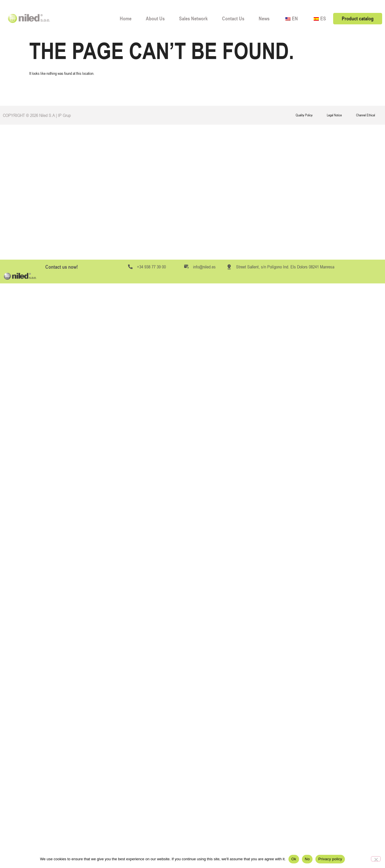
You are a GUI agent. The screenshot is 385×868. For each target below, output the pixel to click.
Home (126, 18)
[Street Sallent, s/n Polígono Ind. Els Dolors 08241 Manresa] (229, 355)
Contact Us (233, 18)
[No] (376, 859)
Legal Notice (334, 115)
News (264, 18)
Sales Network (193, 18)
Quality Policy (304, 115)
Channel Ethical (366, 115)
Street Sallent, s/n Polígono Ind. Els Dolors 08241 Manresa (285, 355)
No (307, 859)
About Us (155, 18)
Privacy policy (330, 859)
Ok (294, 859)
